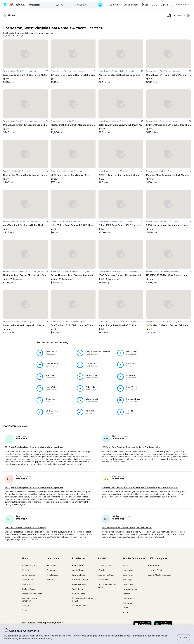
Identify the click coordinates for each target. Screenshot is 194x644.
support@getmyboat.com (160, 575)
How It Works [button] (53, 565)
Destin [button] (126, 608)
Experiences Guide (106, 575)
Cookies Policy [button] (28, 589)
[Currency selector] (154, 5)
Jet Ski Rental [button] (78, 570)
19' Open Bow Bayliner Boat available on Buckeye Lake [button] (34, 447)
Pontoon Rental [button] (79, 584)
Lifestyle (101, 570)
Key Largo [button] (127, 603)
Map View (174, 15)
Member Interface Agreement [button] (30, 600)
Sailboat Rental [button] (79, 594)
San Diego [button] (128, 580)
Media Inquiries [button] (28, 575)
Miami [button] (125, 565)
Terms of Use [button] (79, 636)
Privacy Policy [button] (45, 639)
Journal (102, 558)
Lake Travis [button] (128, 584)
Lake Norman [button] (129, 598)
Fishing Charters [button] (79, 575)
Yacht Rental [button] (78, 589)
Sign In (164, 5)
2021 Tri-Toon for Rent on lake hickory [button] (25, 528)
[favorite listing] (47, 71)
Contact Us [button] (26, 610)
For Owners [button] (52, 570)
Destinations (103, 580)
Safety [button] (50, 580)
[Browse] (115, 5)
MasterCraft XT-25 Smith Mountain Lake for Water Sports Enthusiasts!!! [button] (140, 487)
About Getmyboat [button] (29, 565)
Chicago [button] (127, 594)
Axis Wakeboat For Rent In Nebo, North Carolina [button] (127, 528)
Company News (105, 565)
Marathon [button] (127, 612)
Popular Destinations (134, 558)
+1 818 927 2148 (155, 570)
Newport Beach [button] (130, 589)
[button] (131, 5)
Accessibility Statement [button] (32, 594)
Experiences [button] (79, 558)
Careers (25, 570)
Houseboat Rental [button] (80, 580)
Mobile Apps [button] (52, 575)
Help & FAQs (154, 565)
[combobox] (41, 5)
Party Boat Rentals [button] (80, 606)
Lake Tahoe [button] (128, 575)
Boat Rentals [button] (78, 565)
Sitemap (25, 606)
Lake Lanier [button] (128, 570)
